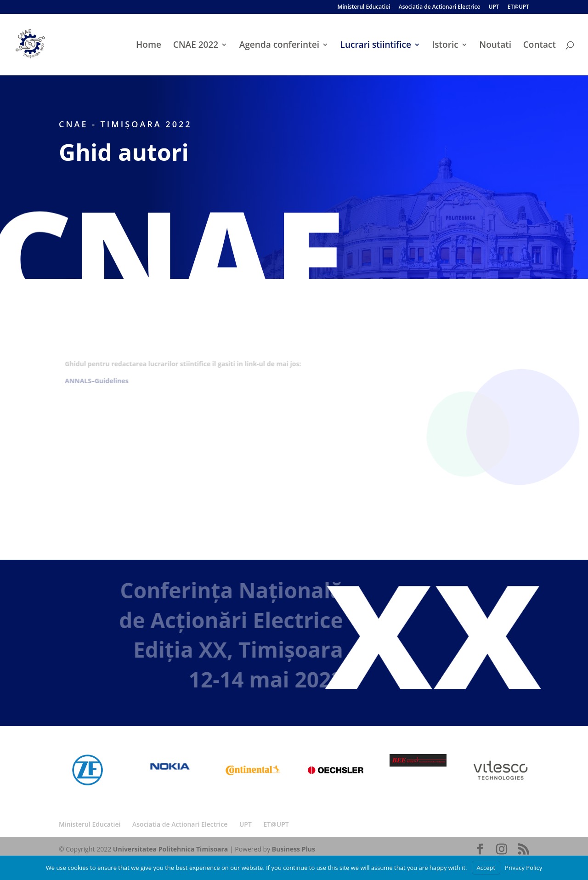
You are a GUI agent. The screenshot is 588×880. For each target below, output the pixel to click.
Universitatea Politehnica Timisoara (170, 849)
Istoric (445, 46)
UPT (494, 7)
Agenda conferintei (279, 46)
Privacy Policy (523, 868)
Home (149, 46)
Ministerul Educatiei (364, 7)
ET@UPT (518, 7)
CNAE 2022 (196, 46)
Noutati (495, 46)
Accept (486, 868)
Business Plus (294, 849)
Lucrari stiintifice (376, 46)
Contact (540, 46)
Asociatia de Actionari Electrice (440, 7)
